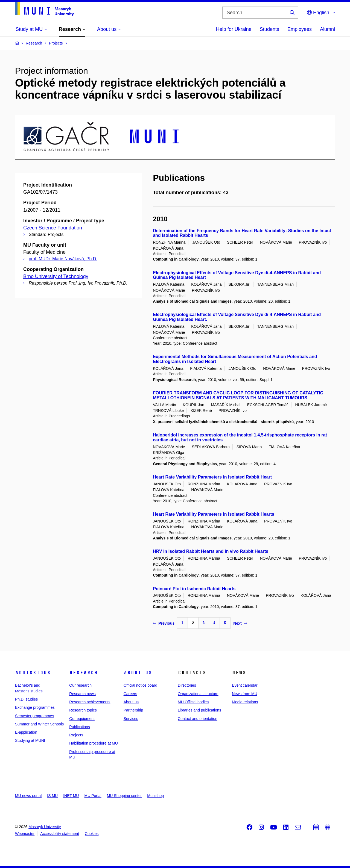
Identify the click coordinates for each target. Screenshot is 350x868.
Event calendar (245, 685)
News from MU (245, 694)
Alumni (327, 29)
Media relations (245, 702)
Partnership (133, 710)
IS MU (52, 796)
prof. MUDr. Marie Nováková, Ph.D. (63, 259)
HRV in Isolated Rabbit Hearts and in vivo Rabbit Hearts (211, 551)
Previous (164, 623)
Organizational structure (198, 694)
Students (269, 29)
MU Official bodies (193, 702)
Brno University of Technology (56, 276)
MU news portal (28, 796)
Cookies (92, 834)
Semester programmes (34, 716)
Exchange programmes (35, 707)
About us (138, 673)
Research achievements (90, 702)
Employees (300, 29)
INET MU (71, 796)
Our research (80, 685)
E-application (26, 732)
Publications (80, 727)
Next (240, 623)
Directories (187, 685)
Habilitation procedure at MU (93, 743)
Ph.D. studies (26, 699)
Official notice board (140, 685)
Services (131, 719)
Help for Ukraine (234, 29)
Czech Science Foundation (53, 228)
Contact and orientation (198, 719)
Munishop (155, 796)
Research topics (83, 710)
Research (83, 673)
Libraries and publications (199, 710)
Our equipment (82, 719)
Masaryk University (45, 827)
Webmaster (25, 834)
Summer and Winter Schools (39, 724)
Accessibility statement (60, 834)
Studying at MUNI (30, 740)
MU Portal (93, 796)
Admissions (33, 673)
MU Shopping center (124, 796)
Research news (82, 694)
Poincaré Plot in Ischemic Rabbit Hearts (194, 589)
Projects (76, 735)
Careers (130, 694)
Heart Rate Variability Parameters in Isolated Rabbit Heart (212, 477)
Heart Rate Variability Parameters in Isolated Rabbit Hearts (214, 514)
